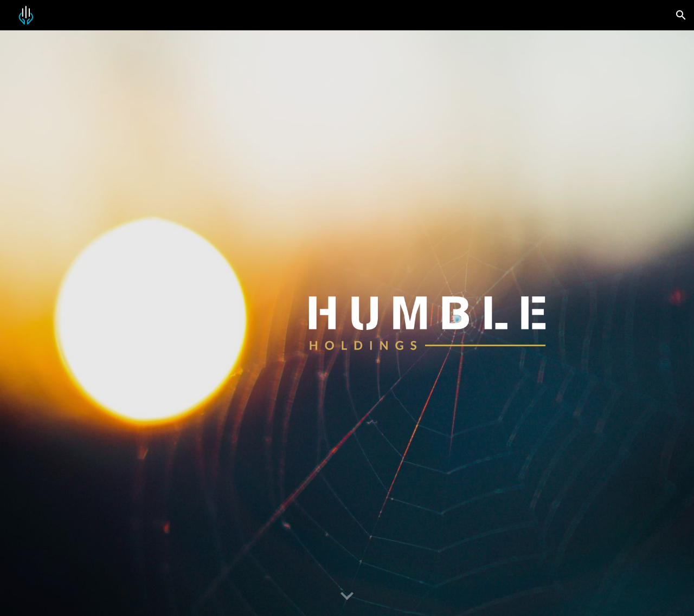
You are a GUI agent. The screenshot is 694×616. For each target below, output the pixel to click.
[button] (681, 15)
